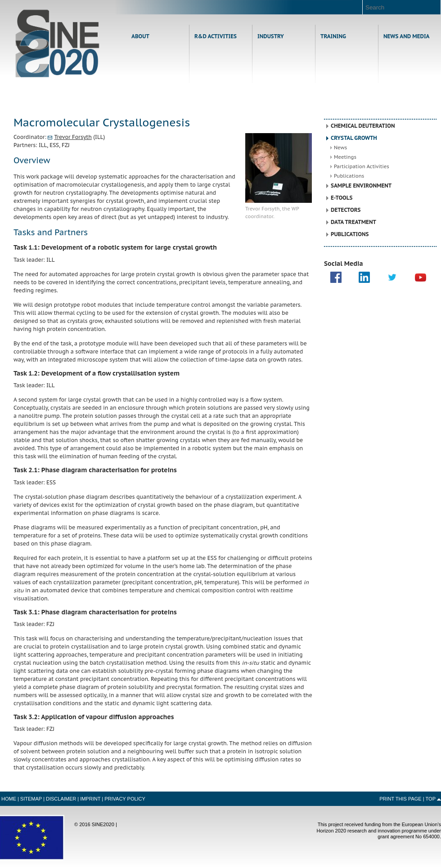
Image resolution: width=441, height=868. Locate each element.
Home (57, 43)
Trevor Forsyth (73, 137)
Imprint (90, 799)
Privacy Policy (125, 799)
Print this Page (400, 799)
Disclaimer (61, 799)
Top (431, 799)
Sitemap (31, 799)
